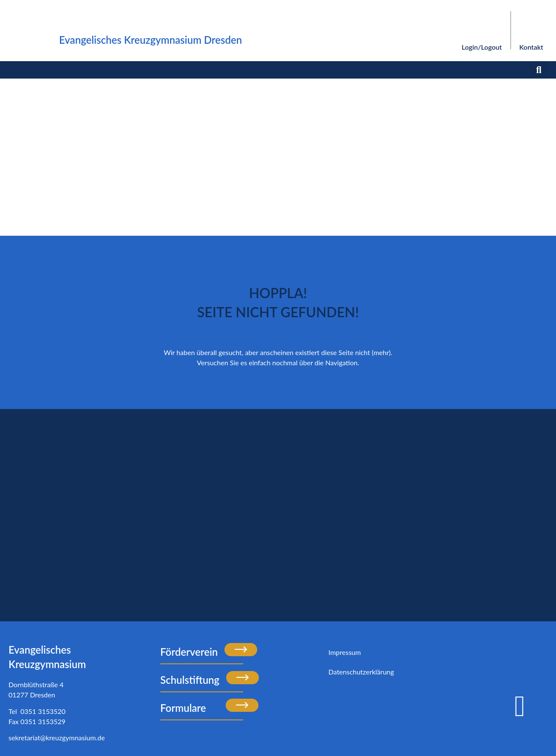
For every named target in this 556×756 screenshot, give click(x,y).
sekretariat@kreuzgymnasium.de (57, 738)
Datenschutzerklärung (361, 672)
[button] (539, 70)
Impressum (345, 652)
